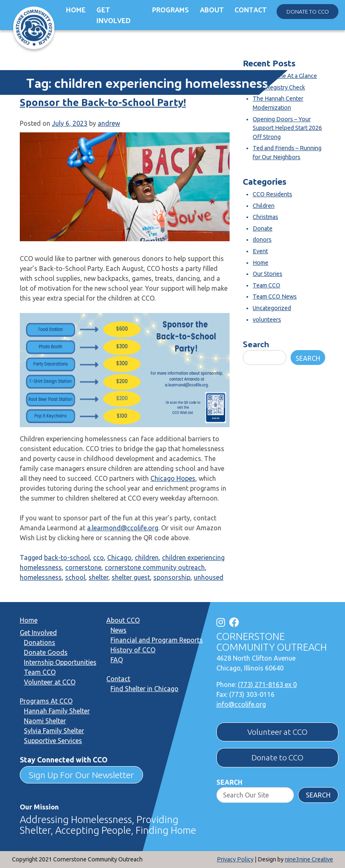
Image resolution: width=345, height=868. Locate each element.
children (147, 557)
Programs (170, 9)
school (75, 577)
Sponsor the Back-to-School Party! (103, 102)
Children (264, 206)
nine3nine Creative (309, 859)
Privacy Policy (235, 859)
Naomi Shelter (45, 721)
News (119, 630)
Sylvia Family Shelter (54, 731)
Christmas (265, 217)
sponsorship (172, 577)
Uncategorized (272, 308)
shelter (99, 577)
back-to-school (67, 557)
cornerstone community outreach (155, 567)
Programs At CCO (46, 701)
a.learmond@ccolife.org (123, 528)
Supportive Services (53, 741)
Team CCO (266, 285)
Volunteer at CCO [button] (277, 732)
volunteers (267, 320)
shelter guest (131, 577)
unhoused (209, 577)
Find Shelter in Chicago (144, 689)
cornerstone (83, 567)
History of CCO (133, 650)
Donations (40, 642)
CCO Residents (272, 194)
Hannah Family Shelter (57, 711)
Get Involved (114, 15)
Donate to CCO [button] (308, 12)
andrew (109, 123)
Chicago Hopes (173, 478)
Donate (263, 228)
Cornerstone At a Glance (285, 76)
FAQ (117, 660)
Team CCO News (275, 296)
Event (260, 251)
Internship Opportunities (60, 662)
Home (76, 9)
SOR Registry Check (279, 87)
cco (99, 557)
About (212, 9)
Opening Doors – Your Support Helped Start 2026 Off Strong (287, 128)
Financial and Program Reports (157, 640)
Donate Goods (46, 652)
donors (262, 240)
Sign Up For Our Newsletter (81, 775)
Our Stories (268, 274)
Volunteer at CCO (50, 682)
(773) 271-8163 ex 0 (267, 685)
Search (256, 344)
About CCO (123, 620)
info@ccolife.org (241, 704)
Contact (251, 9)
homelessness (41, 577)
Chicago (119, 557)
